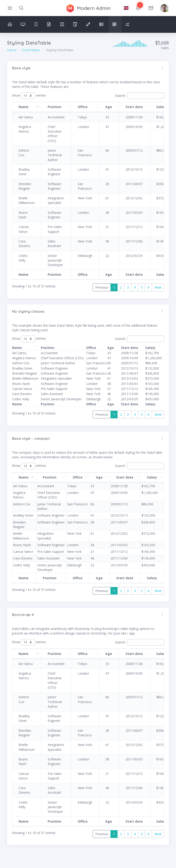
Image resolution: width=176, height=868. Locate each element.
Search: (140, 96)
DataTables (31, 50)
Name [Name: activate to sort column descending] (23, 107)
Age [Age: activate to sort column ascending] (109, 107)
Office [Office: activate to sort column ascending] (83, 107)
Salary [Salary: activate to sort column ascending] (150, 348)
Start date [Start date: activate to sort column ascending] (134, 107)
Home (12, 50)
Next (158, 287)
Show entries (29, 96)
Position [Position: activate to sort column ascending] (54, 107)
